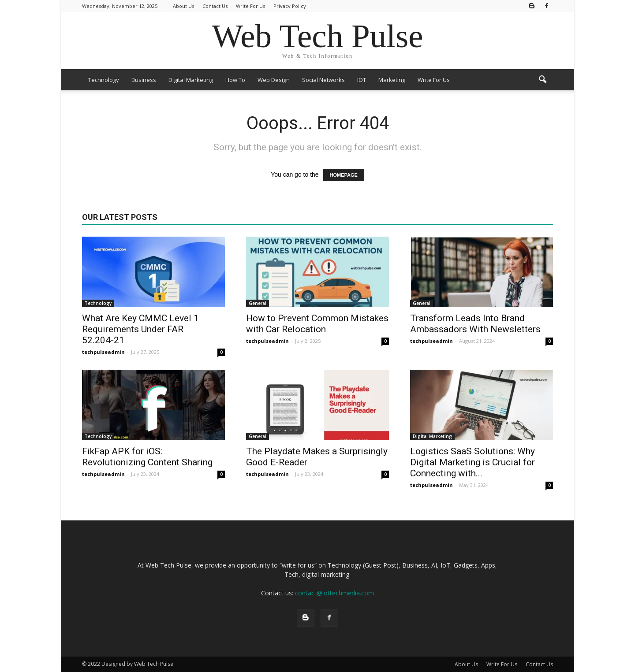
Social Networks (323, 80)
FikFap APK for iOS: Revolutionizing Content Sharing (147, 457)
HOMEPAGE (344, 175)
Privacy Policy (290, 6)
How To (235, 80)
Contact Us (215, 6)
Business (144, 80)
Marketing (392, 80)
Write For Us (250, 6)
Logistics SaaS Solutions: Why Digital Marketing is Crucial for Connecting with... (473, 462)
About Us (183, 6)
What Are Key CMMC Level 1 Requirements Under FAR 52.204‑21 (140, 329)
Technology (104, 80)
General (258, 303)
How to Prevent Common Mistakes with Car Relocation (317, 324)
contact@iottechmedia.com (334, 593)
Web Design (274, 80)
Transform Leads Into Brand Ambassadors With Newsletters (475, 324)
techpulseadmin (103, 352)
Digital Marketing (191, 80)
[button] (542, 80)
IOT (362, 80)
